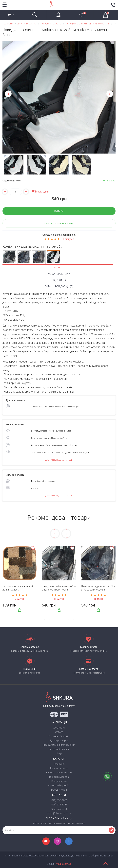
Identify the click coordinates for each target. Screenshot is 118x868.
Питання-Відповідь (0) (59, 286)
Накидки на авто (51, 24)
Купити (59, 211)
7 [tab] (74, 620)
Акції (59, 753)
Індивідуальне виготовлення (59, 745)
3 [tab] (54, 620)
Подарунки (59, 764)
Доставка (59, 728)
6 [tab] (69, 620)
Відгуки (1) (59, 280)
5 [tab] (64, 620)
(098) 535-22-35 (59, 800)
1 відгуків (68, 239)
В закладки (40, 192)
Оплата (59, 732)
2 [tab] (49, 620)
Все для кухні (59, 781)
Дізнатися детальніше (59, 460)
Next (110, 94)
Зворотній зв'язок (59, 749)
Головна (8, 24)
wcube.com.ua (64, 864)
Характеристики (59, 274)
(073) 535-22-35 (59, 809)
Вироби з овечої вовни (59, 773)
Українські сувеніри (59, 785)
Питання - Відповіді (59, 736)
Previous (8, 94)
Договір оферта (59, 741)
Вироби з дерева (59, 777)
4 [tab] (59, 620)
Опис (58, 268)
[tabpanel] (20, 581)
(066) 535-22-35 (59, 805)
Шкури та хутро (27, 24)
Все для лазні (59, 790)
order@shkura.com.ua (59, 813)
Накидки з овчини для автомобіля (87, 24)
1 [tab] (44, 620)
